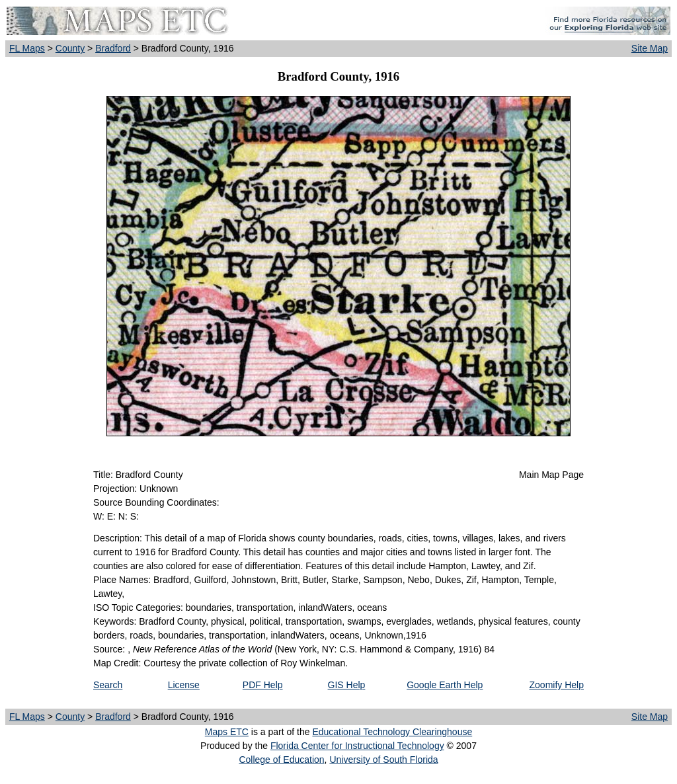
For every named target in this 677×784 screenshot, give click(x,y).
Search (108, 685)
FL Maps (27, 48)
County (70, 48)
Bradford (113, 48)
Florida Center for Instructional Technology (357, 746)
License (184, 685)
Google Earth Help (445, 685)
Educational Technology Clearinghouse (392, 732)
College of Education (281, 760)
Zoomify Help (557, 685)
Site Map (650, 48)
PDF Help (263, 685)
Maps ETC (227, 732)
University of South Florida (383, 760)
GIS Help (347, 685)
